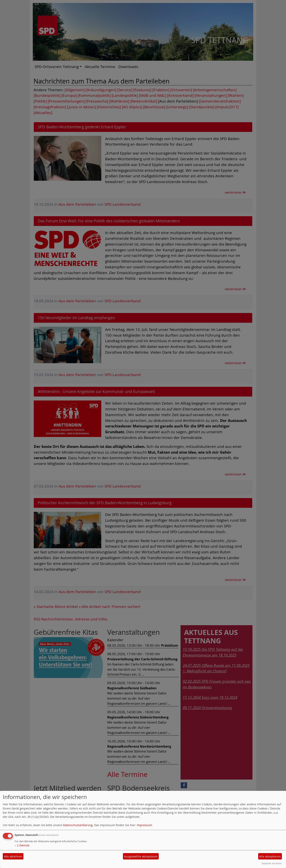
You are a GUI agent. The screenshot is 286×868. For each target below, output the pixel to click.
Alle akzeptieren (270, 856)
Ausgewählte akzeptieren (141, 856)
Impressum (144, 825)
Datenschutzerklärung (78, 825)
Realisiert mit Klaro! (272, 863)
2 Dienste (22, 845)
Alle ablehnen (13, 856)
